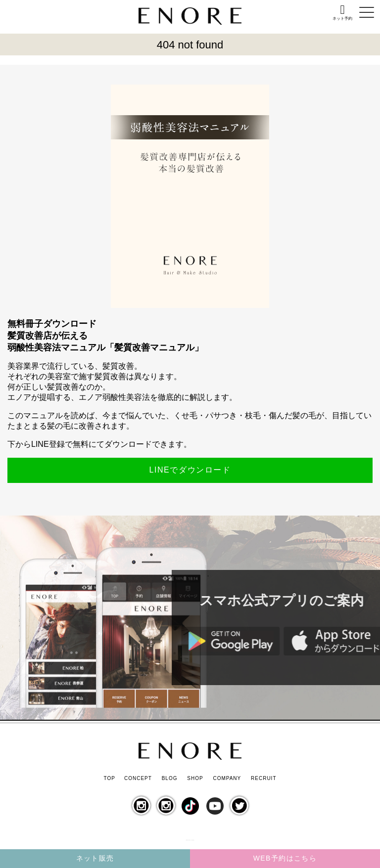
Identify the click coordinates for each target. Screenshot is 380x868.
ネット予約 (342, 19)
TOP (109, 778)
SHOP (195, 778)
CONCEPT (138, 778)
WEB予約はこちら (285, 858)
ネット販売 (95, 858)
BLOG (170, 778)
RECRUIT (263, 778)
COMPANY (227, 778)
